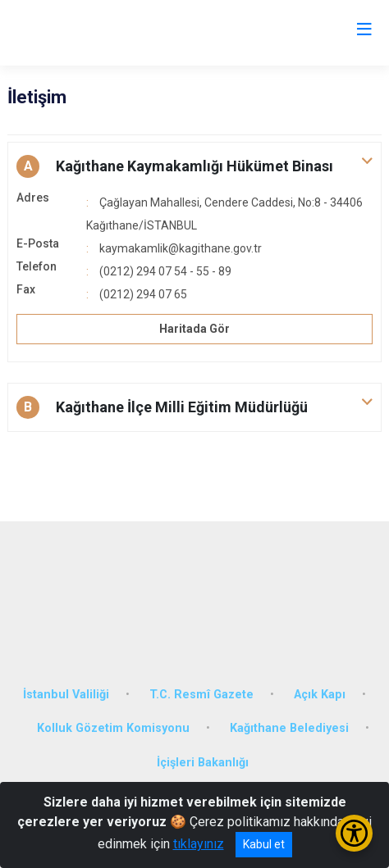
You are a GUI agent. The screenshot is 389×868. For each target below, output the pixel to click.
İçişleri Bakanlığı (203, 763)
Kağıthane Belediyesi (289, 728)
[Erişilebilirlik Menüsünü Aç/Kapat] (354, 833)
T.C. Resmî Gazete (201, 695)
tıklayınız (199, 844)
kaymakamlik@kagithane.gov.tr (181, 248)
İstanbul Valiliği (66, 695)
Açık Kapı (320, 695)
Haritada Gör (194, 329)
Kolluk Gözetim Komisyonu (113, 728)
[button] (194, 166)
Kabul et (264, 844)
